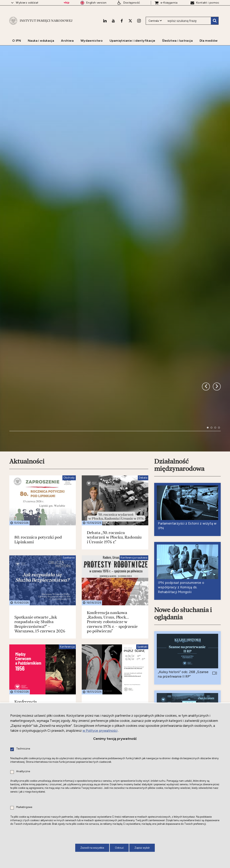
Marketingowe (24, 807)
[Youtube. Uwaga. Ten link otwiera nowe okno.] (113, 21)
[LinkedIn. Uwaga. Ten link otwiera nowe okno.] (105, 21)
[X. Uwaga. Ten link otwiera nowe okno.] (130, 21)
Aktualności (27, 350)
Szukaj (215, 21)
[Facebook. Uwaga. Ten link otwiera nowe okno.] (122, 21)
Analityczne (23, 772)
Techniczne (23, 749)
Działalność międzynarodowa (179, 353)
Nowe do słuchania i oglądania (183, 502)
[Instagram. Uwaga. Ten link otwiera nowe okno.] (139, 21)
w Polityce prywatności (100, 731)
